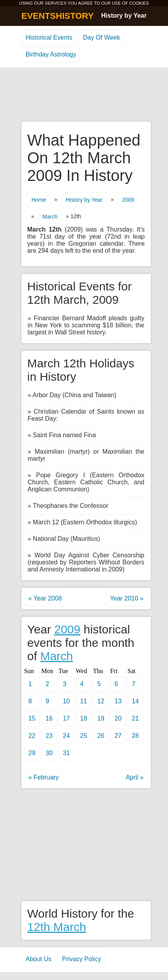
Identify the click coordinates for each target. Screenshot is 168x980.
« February (44, 777)
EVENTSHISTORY (58, 16)
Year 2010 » (127, 598)
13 (118, 701)
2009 (67, 629)
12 (101, 701)
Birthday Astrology (51, 54)
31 (67, 753)
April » (135, 777)
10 (67, 701)
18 (84, 718)
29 (32, 753)
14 (135, 701)
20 (118, 718)
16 (49, 718)
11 (84, 701)
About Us (39, 959)
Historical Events (49, 37)
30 (49, 753)
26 (101, 736)
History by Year (124, 16)
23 (49, 736)
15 (32, 718)
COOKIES (139, 3)
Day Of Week (102, 37)
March (57, 656)
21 (135, 718)
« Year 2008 (45, 598)
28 (135, 736)
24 (67, 736)
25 (84, 736)
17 (67, 718)
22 (32, 736)
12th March (57, 927)
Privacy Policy (81, 959)
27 (118, 736)
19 (101, 718)
